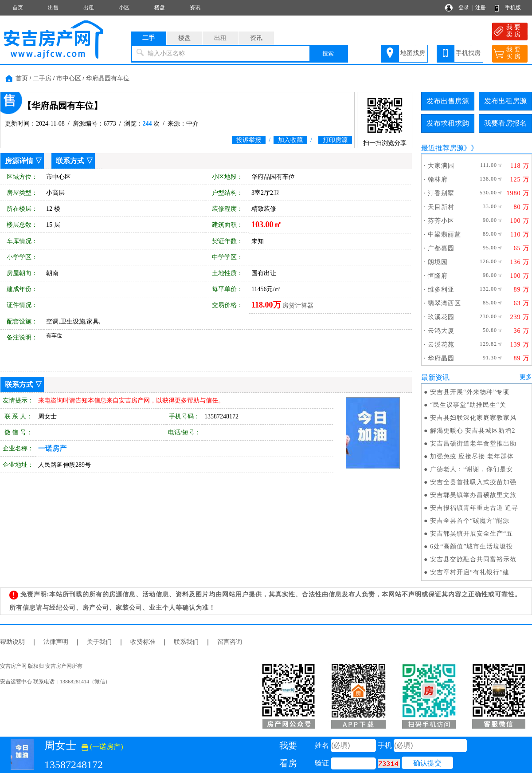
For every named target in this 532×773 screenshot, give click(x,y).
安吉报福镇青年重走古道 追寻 (474, 508)
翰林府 (438, 179)
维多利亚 (441, 290)
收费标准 (143, 642)
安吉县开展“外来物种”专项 (470, 392)
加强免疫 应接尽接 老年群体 (472, 456)
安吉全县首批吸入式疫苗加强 (473, 482)
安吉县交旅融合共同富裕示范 (473, 559)
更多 (526, 377)
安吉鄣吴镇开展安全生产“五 (471, 534)
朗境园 (438, 262)
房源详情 (19, 161)
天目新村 (441, 207)
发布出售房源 (448, 101)
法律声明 (56, 642)
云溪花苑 (441, 345)
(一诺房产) (102, 747)
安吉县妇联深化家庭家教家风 (473, 418)
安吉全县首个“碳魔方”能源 (470, 521)
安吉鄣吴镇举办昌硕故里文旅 (473, 495)
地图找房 (413, 53)
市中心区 (69, 78)
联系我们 (186, 642)
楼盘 (160, 8)
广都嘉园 (441, 248)
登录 (464, 8)
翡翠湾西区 (444, 303)
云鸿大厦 (441, 331)
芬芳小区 (441, 221)
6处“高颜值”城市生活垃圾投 (471, 546)
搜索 (328, 53)
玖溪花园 (441, 317)
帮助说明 (12, 642)
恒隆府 (438, 276)
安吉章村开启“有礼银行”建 (470, 572)
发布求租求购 (448, 123)
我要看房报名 (505, 123)
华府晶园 (441, 358)
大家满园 (441, 166)
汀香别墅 (441, 193)
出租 (89, 8)
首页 (18, 8)
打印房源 (335, 140)
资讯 (195, 8)
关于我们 (99, 642)
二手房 (42, 78)
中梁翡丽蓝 (444, 235)
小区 (124, 8)
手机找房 (468, 53)
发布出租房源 (505, 101)
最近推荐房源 (442, 148)
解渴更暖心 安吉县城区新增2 (473, 431)
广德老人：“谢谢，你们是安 (471, 469)
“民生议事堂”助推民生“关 (468, 405)
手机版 (513, 8)
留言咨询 (230, 642)
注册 (481, 8)
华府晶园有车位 (108, 78)
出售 (53, 8)
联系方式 (70, 161)
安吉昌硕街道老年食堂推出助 (473, 444)
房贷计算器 (298, 306)
